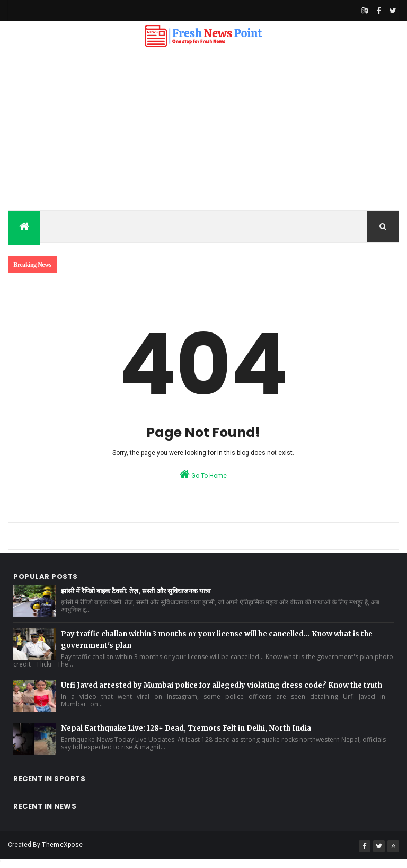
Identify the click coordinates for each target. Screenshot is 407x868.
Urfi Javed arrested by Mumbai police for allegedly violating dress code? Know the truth (222, 685)
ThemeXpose (62, 845)
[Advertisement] (203, 130)
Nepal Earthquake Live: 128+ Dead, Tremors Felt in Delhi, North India (186, 728)
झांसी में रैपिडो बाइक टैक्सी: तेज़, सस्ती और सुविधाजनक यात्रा (136, 591)
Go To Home (203, 474)
